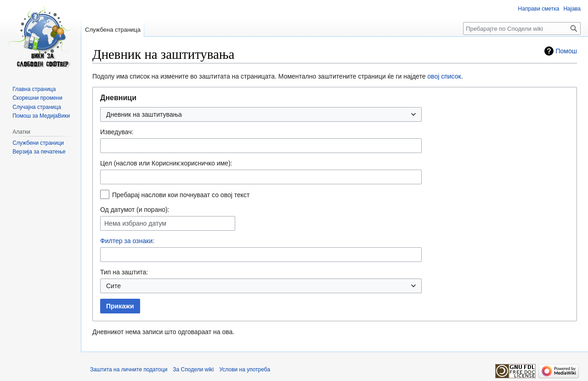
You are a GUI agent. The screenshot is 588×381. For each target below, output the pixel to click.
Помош (567, 51)
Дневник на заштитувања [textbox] (144, 114)
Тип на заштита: (124, 272)
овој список (444, 76)
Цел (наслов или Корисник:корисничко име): (166, 163)
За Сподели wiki (193, 370)
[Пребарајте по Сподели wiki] (522, 28)
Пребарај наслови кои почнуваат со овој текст (181, 195)
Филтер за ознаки (126, 241)
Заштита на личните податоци (129, 370)
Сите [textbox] (113, 286)
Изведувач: (117, 132)
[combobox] (261, 114)
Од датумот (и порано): (135, 210)
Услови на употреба (245, 370)
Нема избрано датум (135, 223)
